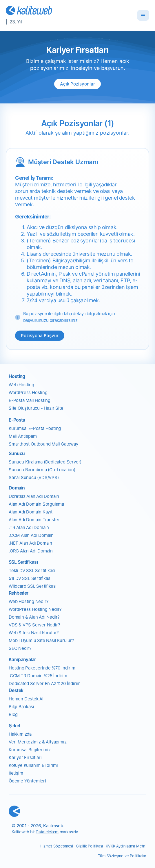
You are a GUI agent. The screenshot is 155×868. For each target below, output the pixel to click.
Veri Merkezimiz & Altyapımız (38, 742)
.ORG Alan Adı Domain (31, 551)
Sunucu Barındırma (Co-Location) (42, 470)
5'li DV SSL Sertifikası (30, 578)
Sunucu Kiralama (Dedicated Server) (45, 462)
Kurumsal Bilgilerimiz (30, 750)
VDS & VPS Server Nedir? (34, 625)
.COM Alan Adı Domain (31, 535)
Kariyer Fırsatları (25, 757)
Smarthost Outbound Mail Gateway (43, 444)
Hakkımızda (20, 734)
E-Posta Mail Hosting (30, 400)
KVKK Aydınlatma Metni (126, 846)
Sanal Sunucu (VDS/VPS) (34, 477)
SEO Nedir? (20, 648)
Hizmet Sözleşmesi (56, 846)
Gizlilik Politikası (89, 846)
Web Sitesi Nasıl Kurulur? (34, 633)
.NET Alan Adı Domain (30, 543)
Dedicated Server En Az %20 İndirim (45, 684)
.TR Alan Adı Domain (29, 527)
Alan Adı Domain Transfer (34, 520)
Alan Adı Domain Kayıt (31, 512)
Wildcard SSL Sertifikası (33, 586)
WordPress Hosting (28, 393)
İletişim (16, 773)
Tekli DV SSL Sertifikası (32, 571)
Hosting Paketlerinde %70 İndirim (42, 668)
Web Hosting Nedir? (29, 601)
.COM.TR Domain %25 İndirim (38, 676)
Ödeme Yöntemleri (27, 781)
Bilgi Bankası (21, 707)
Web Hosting (21, 385)
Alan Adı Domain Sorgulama (36, 504)
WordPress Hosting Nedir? (35, 609)
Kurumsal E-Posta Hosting (35, 428)
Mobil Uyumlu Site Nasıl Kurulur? (41, 640)
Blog (13, 714)
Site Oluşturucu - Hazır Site (36, 408)
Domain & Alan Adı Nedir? (34, 617)
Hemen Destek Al (26, 699)
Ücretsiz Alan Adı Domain (34, 496)
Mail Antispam (23, 436)
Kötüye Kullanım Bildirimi (33, 765)
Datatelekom (47, 832)
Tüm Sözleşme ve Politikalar (122, 856)
